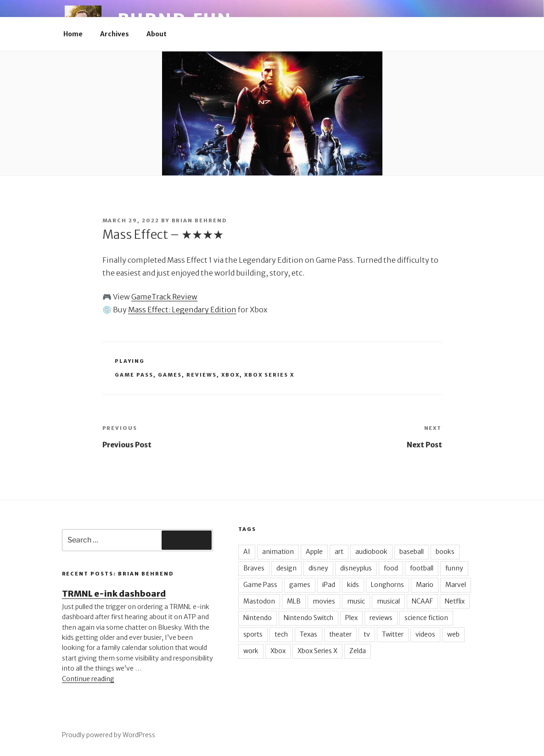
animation (278, 552)
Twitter (393, 634)
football (422, 568)
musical (388, 601)
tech (281, 634)
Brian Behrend (200, 220)
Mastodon (259, 601)
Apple (314, 552)
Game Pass (134, 375)
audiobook (371, 552)
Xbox (230, 375)
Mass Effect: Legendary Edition (182, 310)
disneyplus (356, 568)
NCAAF (422, 601)
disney (318, 568)
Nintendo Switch (308, 618)
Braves (254, 568)
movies (324, 601)
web (453, 634)
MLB (294, 601)
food (391, 568)
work (251, 651)
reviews (202, 375)
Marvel (456, 585)
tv (367, 634)
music (356, 601)
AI (247, 552)
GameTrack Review (164, 297)
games (170, 375)
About (157, 34)
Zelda (358, 651)
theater (340, 634)
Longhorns (387, 585)
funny (454, 568)
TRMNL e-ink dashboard (114, 594)
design (286, 568)
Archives (115, 34)
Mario (425, 585)
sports (253, 634)
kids (353, 585)
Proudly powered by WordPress (109, 735)
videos (425, 634)
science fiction (426, 618)
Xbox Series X (269, 375)
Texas (308, 634)
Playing (130, 361)
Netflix (455, 601)
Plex (351, 618)
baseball (412, 552)
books (445, 552)
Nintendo (258, 618)
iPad (329, 585)
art (339, 552)
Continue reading (88, 679)
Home (73, 34)
